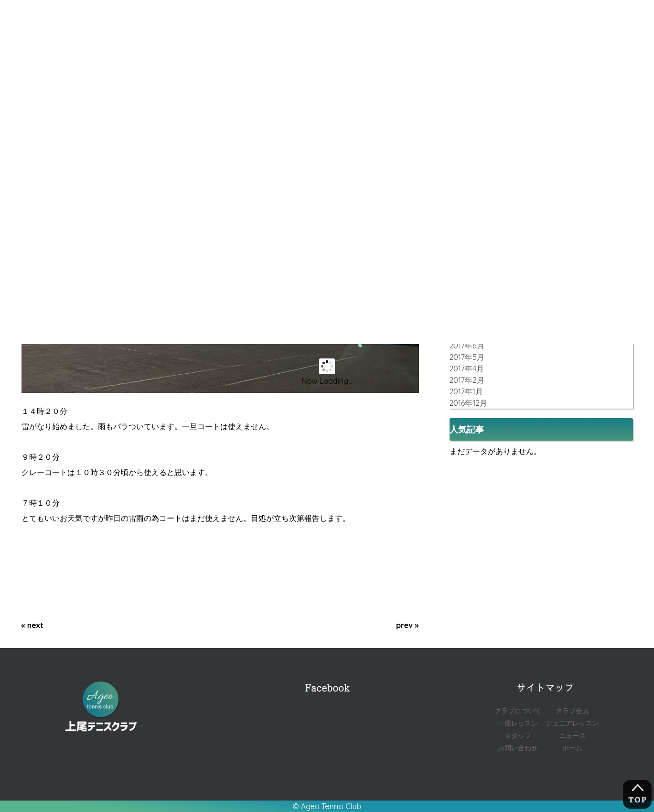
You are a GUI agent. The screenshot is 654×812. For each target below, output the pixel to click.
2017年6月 (467, 346)
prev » (407, 625)
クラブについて (518, 710)
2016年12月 (469, 403)
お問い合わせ (518, 748)
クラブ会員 (572, 710)
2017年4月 (467, 368)
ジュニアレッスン (572, 723)
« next (32, 625)
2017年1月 (466, 391)
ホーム (572, 748)
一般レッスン (518, 723)
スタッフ (518, 735)
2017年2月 (467, 380)
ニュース (572, 735)
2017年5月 (467, 357)
